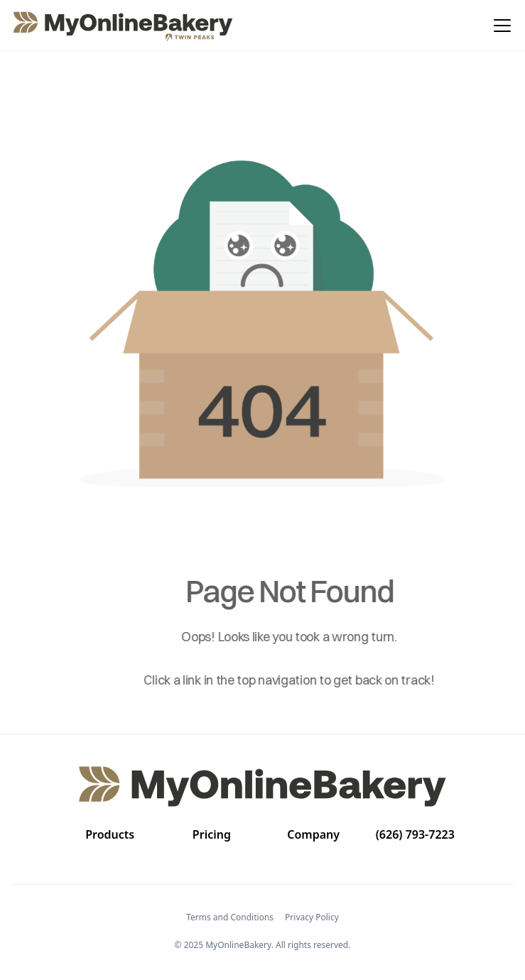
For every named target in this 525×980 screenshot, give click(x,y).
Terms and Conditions (230, 917)
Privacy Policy (312, 917)
